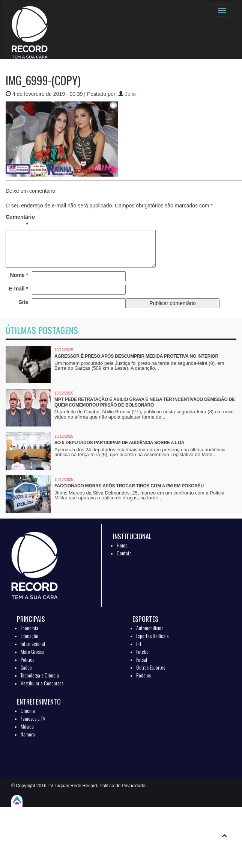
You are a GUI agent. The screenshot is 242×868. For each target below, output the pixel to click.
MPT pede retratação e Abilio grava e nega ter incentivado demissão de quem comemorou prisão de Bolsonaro (145, 402)
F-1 (139, 643)
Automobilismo (150, 628)
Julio (130, 94)
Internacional (33, 643)
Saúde (26, 667)
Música (27, 726)
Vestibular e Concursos (42, 683)
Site (23, 302)
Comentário (17, 221)
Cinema (28, 710)
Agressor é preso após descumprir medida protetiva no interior (136, 356)
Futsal (142, 659)
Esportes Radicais (152, 636)
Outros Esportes (151, 667)
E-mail (19, 289)
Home (122, 545)
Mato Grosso (32, 651)
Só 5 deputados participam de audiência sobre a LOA (119, 443)
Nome (19, 275)
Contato (124, 553)
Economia (29, 628)
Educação (29, 636)
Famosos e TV (33, 718)
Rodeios (144, 675)
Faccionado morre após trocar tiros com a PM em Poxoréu (129, 486)
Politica (28, 659)
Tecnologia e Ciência (40, 675)
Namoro (28, 734)
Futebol (143, 651)
